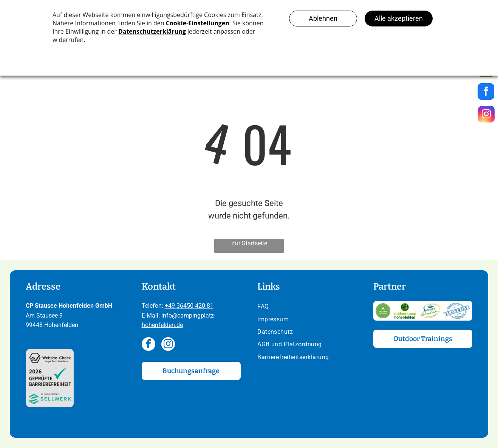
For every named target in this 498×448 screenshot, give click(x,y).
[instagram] (168, 345)
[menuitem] (307, 307)
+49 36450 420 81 (189, 306)
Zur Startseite (249, 243)
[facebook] (148, 345)
